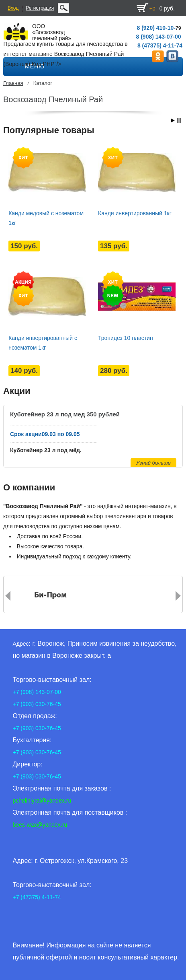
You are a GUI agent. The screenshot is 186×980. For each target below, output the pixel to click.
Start (173, 120)
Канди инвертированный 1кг (135, 213)
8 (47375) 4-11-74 (160, 45)
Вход (13, 8)
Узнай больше (153, 463)
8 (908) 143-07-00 (159, 37)
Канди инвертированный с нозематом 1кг (43, 343)
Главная (13, 83)
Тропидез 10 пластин (126, 338)
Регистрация (40, 8)
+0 (152, 9)
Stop (179, 120)
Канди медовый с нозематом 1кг (46, 218)
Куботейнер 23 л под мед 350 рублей (65, 414)
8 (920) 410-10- (156, 28)
